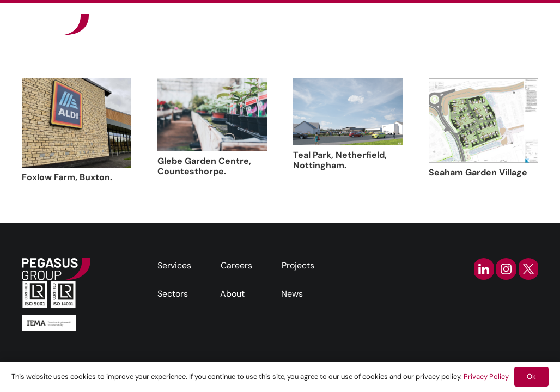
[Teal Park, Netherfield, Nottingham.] (348, 112)
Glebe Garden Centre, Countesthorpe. (204, 166)
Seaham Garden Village (478, 172)
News (292, 294)
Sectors (173, 294)
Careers (236, 265)
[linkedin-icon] (484, 269)
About (232, 294)
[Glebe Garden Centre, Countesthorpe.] (212, 115)
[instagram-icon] (506, 269)
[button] (410, 24)
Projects (298, 265)
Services (174, 265)
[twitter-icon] (528, 269)
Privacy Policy (486, 376)
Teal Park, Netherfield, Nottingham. (340, 160)
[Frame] (55, 24)
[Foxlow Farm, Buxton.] (77, 123)
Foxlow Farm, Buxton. (67, 177)
